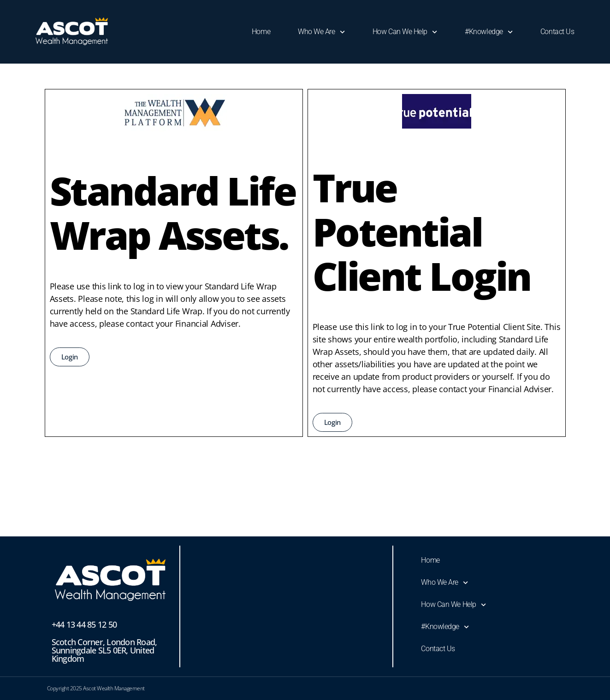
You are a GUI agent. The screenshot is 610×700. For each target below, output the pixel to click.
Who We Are (321, 32)
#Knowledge (489, 32)
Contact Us (557, 32)
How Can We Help (405, 32)
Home (261, 32)
